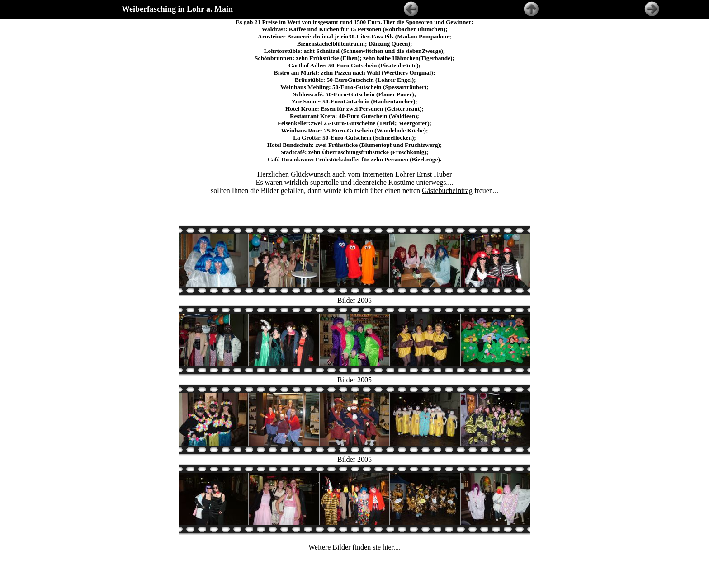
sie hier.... (387, 527)
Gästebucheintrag (447, 191)
